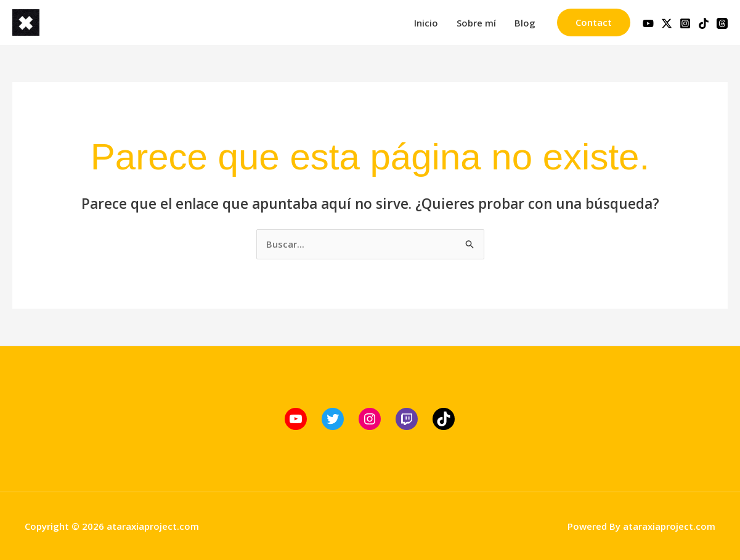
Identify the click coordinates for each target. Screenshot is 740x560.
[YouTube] (648, 23)
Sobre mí (476, 23)
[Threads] (722, 23)
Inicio (426, 23)
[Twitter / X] (667, 23)
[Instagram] (685, 23)
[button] (594, 22)
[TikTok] (704, 23)
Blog (525, 23)
